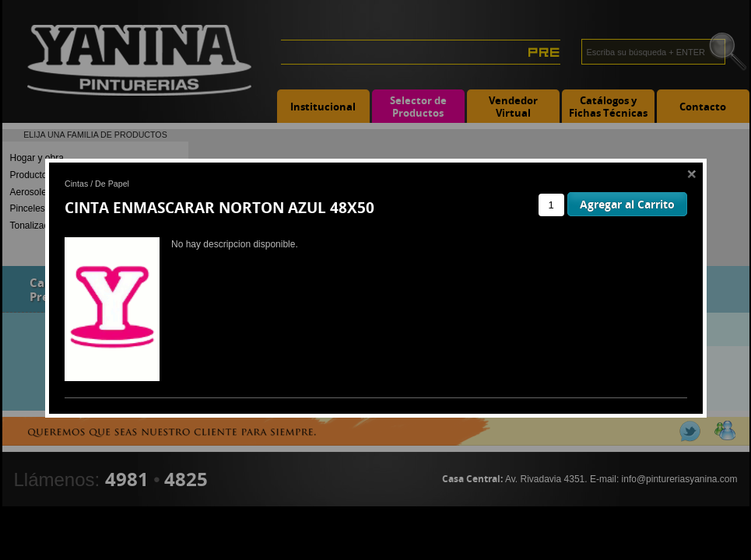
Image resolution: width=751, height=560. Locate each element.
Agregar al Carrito (627, 204)
